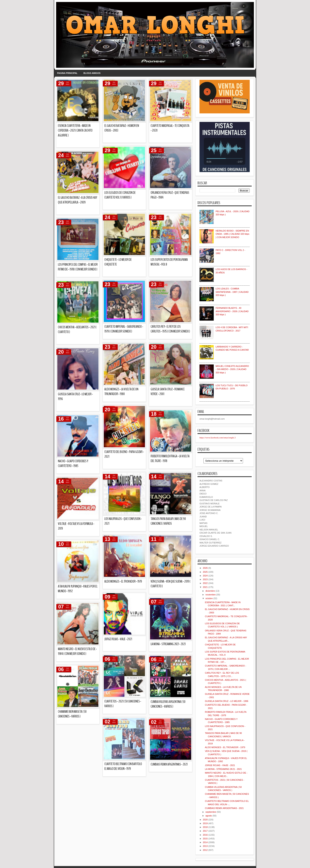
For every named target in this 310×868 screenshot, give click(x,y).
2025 (205, 572)
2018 (205, 827)
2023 (205, 579)
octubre (209, 598)
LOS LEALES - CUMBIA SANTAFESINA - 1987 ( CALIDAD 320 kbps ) (232, 292)
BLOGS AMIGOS (92, 73)
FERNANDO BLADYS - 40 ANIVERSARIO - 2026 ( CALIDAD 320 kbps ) (232, 311)
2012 (205, 850)
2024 (205, 576)
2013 (205, 846)
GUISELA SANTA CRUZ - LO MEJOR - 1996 (226, 701)
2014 (205, 842)
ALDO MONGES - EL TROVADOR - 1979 (225, 747)
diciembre (210, 591)
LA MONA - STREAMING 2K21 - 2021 (223, 769)
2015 (205, 839)
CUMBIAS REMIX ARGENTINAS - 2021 (77, 132)
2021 (205, 587)
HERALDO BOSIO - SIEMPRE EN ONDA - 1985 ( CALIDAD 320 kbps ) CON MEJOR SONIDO (232, 234)
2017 (205, 831)
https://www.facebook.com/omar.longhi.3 (218, 438)
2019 (205, 823)
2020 (205, 820)
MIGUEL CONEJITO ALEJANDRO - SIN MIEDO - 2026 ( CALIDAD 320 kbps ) (232, 369)
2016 (205, 835)
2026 (205, 568)
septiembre (211, 812)
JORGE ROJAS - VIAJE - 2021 (220, 765)
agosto (209, 816)
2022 (205, 583)
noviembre (210, 595)
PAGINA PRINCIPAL (67, 73)
